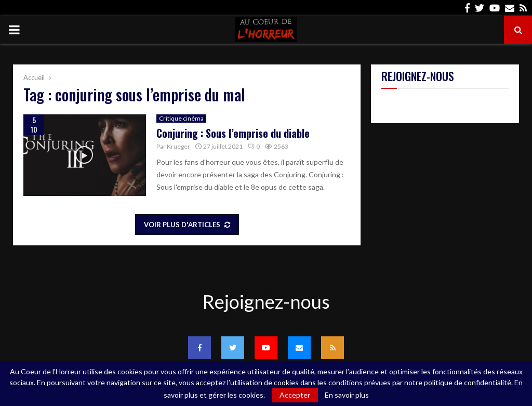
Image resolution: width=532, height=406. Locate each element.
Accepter (295, 395)
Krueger (178, 146)
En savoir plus (347, 395)
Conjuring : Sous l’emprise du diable (233, 133)
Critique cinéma (181, 118)
